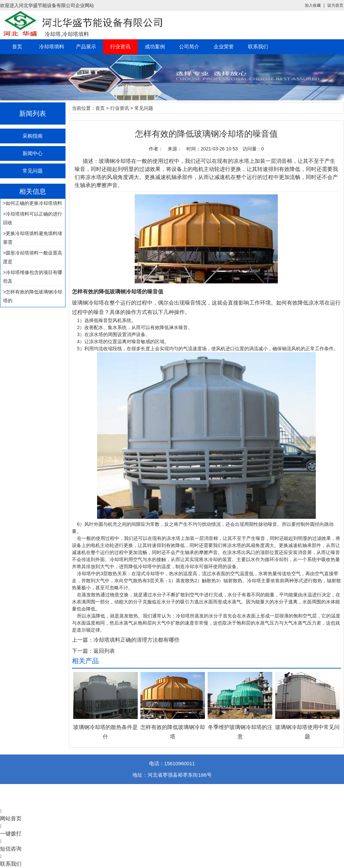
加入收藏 (313, 5)
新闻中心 (33, 153)
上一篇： (83, 640)
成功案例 (155, 47)
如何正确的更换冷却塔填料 (34, 203)
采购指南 (33, 136)
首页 (17, 47)
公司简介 (189, 47)
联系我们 (258, 47)
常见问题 (33, 171)
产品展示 (86, 47)
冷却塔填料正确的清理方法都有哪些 (136, 640)
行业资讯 (120, 47)
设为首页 (335, 5)
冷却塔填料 (52, 47)
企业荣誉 (224, 47)
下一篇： (83, 651)
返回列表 (104, 651)
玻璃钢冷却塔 (88, 303)
